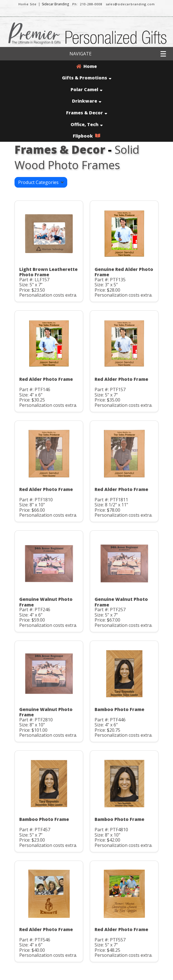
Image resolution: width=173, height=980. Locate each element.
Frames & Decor (87, 113)
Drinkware (87, 101)
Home (86, 66)
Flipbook (86, 136)
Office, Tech (87, 124)
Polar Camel (86, 89)
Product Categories (41, 182)
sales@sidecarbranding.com (130, 4)
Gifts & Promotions (87, 78)
